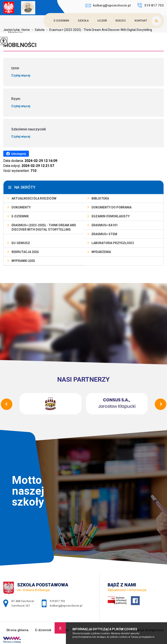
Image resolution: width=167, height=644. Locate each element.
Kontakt (141, 21)
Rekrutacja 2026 (25, 252)
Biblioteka (100, 198)
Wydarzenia (101, 252)
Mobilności (20, 45)
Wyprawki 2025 (23, 261)
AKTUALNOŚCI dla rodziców (34, 198)
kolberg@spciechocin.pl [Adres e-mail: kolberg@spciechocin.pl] (66, 606)
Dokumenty (21, 207)
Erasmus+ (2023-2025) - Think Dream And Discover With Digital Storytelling (44, 227)
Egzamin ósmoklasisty (111, 216)
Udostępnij (16, 154)
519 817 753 (150, 5)
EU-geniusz (21, 243)
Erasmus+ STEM (104, 234)
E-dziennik (61, 21)
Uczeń (102, 21)
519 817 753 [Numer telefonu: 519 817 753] (57, 601)
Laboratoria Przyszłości (113, 243)
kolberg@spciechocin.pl (108, 5)
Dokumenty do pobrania (112, 207)
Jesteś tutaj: (12, 30)
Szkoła (83, 21)
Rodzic (121, 21)
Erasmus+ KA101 (105, 225)
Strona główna (17, 630)
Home (26, 30)
